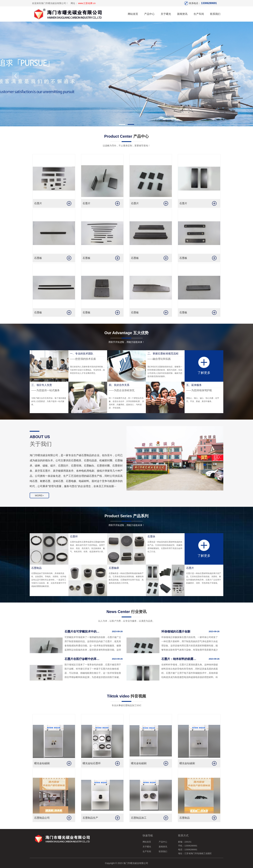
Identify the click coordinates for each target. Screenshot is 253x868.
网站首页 (133, 14)
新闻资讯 (182, 14)
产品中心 (149, 14)
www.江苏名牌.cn (87, 3)
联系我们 (215, 14)
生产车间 (199, 14)
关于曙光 (166, 14)
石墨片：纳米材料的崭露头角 (179, 659)
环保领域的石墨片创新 (176, 631)
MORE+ (39, 497)
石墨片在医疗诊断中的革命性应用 (82, 659)
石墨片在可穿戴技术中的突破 (82, 631)
